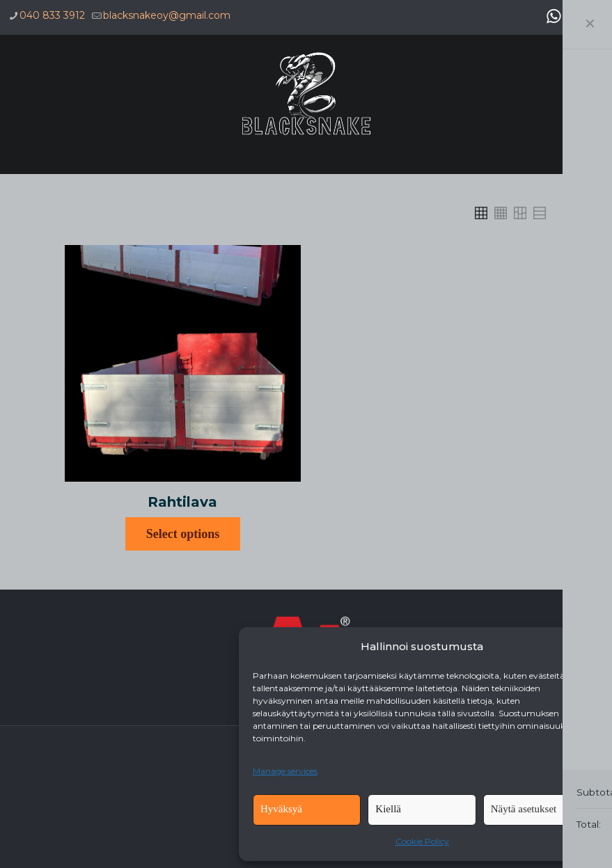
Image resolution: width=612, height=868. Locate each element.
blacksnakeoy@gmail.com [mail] (167, 15)
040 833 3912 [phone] (52, 15)
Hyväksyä (281, 809)
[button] (584, 647)
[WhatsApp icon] (554, 16)
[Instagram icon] (595, 16)
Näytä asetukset (524, 809)
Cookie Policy (422, 841)
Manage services (285, 771)
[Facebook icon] (574, 16)
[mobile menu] (590, 94)
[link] (481, 213)
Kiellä (388, 809)
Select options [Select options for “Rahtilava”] (183, 534)
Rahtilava (182, 502)
